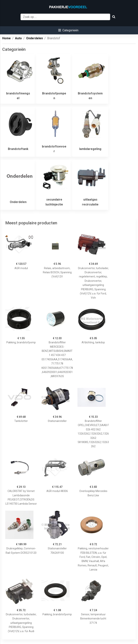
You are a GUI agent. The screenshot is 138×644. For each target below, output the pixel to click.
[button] (68, 30)
